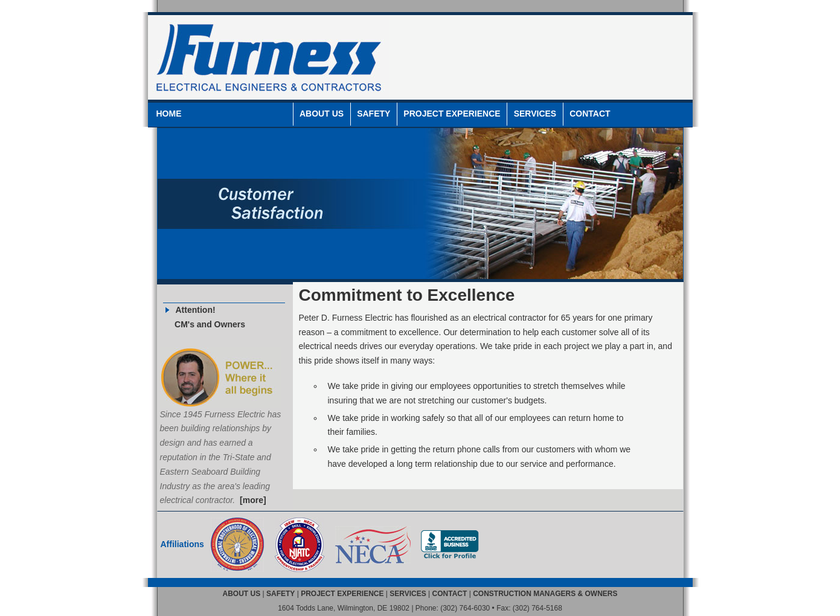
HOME (169, 114)
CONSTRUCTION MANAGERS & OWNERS (545, 594)
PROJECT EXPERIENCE (452, 114)
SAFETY (374, 114)
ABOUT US (322, 114)
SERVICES (535, 114)
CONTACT (590, 114)
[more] (253, 500)
